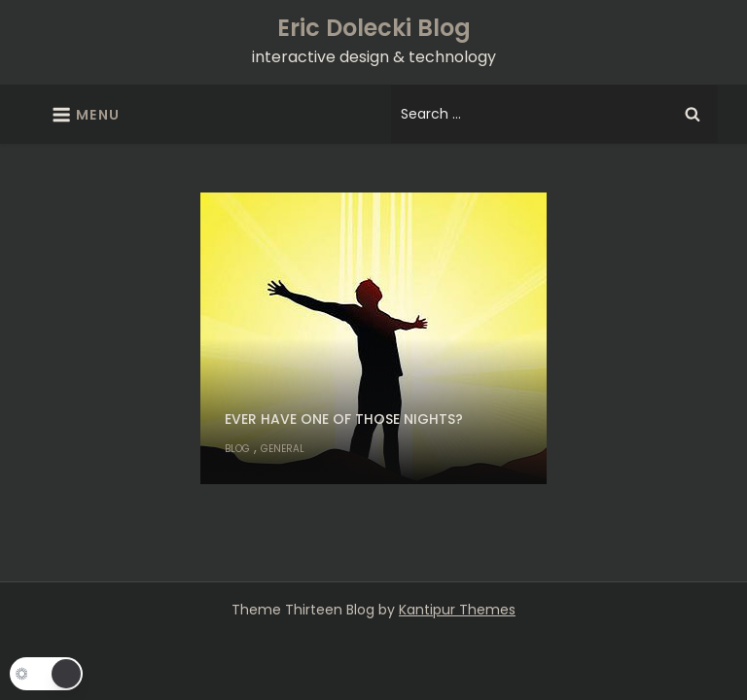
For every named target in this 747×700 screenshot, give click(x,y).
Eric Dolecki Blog (374, 28)
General (283, 449)
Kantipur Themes (457, 610)
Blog (237, 449)
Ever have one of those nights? (344, 419)
